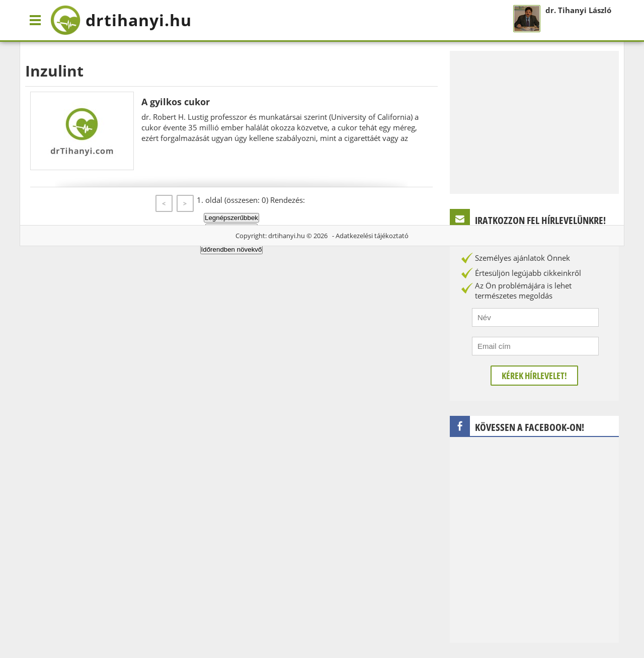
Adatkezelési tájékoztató (372, 236)
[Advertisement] (534, 121)
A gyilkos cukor (176, 102)
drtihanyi (121, 20)
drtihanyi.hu (287, 236)
